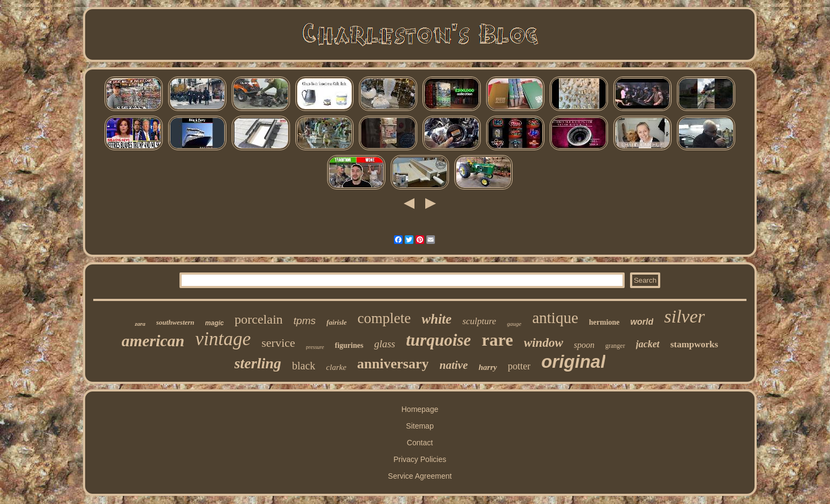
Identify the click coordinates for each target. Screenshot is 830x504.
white (437, 319)
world (642, 322)
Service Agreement (420, 476)
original (573, 362)
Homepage (420, 409)
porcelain (258, 319)
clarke (336, 367)
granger (615, 346)
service (278, 343)
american (153, 341)
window (544, 343)
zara (140, 324)
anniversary (393, 364)
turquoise (438, 340)
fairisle (337, 322)
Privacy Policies (420, 459)
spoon (584, 345)
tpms (305, 321)
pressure (315, 347)
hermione (604, 322)
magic (215, 323)
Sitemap (420, 426)
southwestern (175, 322)
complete (384, 318)
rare (497, 340)
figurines (349, 345)
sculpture (479, 321)
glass (385, 344)
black (304, 366)
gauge (514, 324)
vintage (223, 339)
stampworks (694, 344)
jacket (648, 344)
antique (555, 318)
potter (519, 366)
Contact (420, 443)
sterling (258, 363)
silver (684, 316)
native (454, 365)
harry (488, 367)
